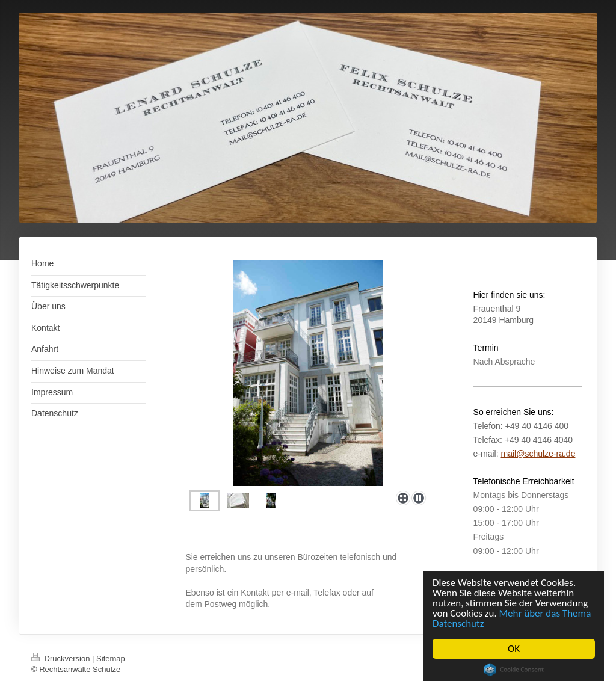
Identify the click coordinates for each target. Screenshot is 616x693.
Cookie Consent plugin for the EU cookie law (514, 670)
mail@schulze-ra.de (538, 454)
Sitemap (111, 658)
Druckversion (62, 658)
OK (514, 649)
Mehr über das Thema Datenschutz (512, 618)
